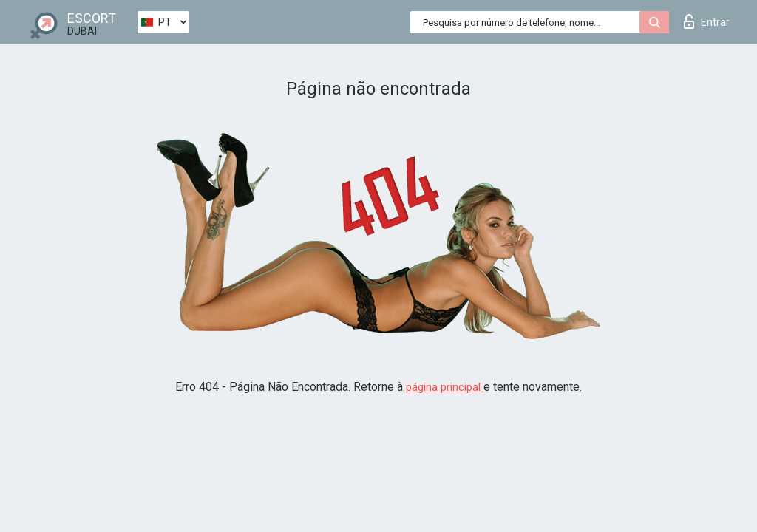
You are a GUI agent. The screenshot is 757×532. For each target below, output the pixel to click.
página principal (445, 387)
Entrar (707, 21)
